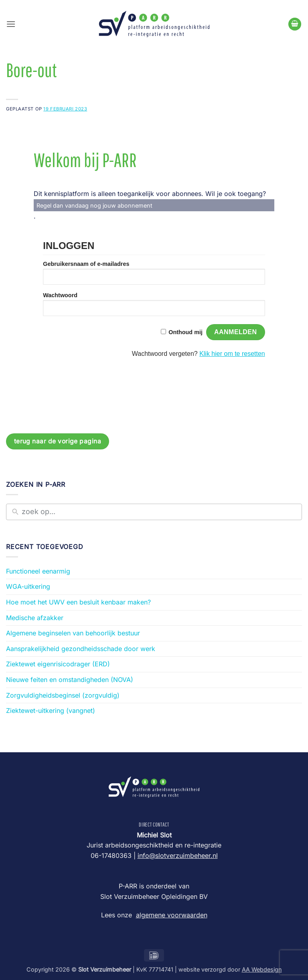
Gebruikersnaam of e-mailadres (86, 264)
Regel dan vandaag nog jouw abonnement (94, 205)
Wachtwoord (60, 295)
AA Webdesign (262, 969)
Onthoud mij (185, 332)
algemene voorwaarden (172, 915)
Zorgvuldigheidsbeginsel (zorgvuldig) (63, 695)
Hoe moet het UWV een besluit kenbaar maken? (78, 602)
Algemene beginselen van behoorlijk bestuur (73, 633)
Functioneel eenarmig (38, 571)
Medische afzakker (35, 618)
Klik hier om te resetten (232, 354)
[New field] (160, 512)
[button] (11, 24)
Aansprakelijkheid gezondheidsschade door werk (81, 649)
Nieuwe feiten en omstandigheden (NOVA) (70, 680)
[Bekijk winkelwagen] (295, 24)
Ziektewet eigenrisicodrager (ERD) (58, 664)
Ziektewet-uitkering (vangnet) (51, 710)
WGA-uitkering (28, 586)
